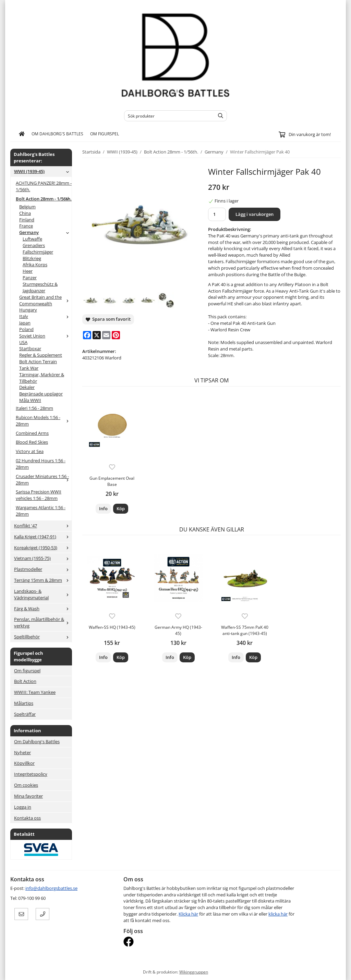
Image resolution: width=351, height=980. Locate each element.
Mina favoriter (28, 796)
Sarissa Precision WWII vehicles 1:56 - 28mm (39, 495)
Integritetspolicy (31, 774)
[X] (97, 335)
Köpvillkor (24, 763)
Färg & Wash (43, 609)
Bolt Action (25, 681)
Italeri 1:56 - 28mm (34, 408)
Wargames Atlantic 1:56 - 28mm (41, 511)
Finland (27, 220)
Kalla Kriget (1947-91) (43, 537)
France (26, 226)
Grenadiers (34, 245)
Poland (26, 329)
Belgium (27, 207)
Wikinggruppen (194, 972)
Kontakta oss (27, 818)
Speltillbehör (43, 637)
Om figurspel (105, 134)
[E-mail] (106, 335)
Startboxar (30, 348)
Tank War (29, 368)
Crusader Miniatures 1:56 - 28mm (44, 480)
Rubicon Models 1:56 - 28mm (44, 421)
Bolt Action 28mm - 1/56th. (44, 199)
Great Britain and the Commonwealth (45, 300)
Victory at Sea (30, 451)
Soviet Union (45, 336)
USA (23, 342)
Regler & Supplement (41, 355)
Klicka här (188, 914)
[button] (121, 509)
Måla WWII (30, 400)
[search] (219, 116)
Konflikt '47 (43, 526)
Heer (28, 271)
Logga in (23, 807)
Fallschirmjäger (38, 252)
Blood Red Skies (32, 442)
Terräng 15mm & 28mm (43, 580)
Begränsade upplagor (41, 394)
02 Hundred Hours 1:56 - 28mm (41, 464)
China (25, 213)
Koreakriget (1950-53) (43, 548)
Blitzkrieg (32, 258)
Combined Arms (32, 433)
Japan (25, 323)
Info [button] (103, 509)
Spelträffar (25, 714)
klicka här (278, 914)
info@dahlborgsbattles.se (51, 888)
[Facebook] (87, 335)
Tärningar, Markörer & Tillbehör (42, 378)
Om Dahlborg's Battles (57, 134)
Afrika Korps (35, 265)
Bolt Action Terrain (38, 362)
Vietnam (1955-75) (43, 558)
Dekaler (27, 387)
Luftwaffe (32, 239)
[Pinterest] (116, 335)
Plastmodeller (43, 569)
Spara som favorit (108, 319)
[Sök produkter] (168, 116)
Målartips (24, 703)
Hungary (28, 310)
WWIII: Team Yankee (35, 692)
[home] (22, 134)
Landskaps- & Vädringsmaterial (43, 594)
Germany (45, 232)
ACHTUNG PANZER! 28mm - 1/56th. (44, 186)
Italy (45, 316)
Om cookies (26, 785)
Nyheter (22, 752)
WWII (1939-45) (43, 171)
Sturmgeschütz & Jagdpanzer (40, 287)
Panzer (30, 278)
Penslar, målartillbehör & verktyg (43, 622)
